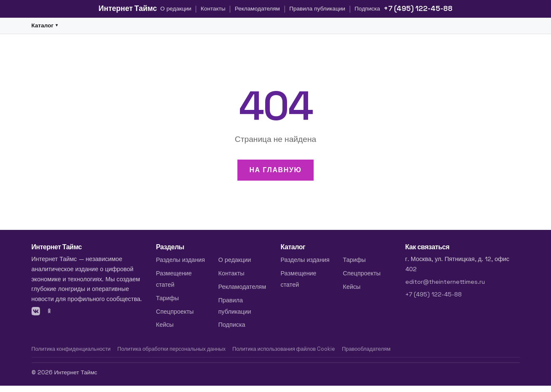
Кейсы (165, 325)
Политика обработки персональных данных (172, 349)
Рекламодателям (257, 9)
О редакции (176, 9)
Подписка (367, 9)
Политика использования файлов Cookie (284, 349)
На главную (275, 170)
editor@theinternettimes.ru (445, 282)
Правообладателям (366, 349)
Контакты (213, 9)
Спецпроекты (175, 312)
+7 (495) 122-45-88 (418, 8)
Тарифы (168, 298)
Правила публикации (317, 9)
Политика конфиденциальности (71, 349)
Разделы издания (181, 260)
